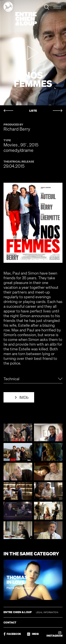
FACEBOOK (12, 634)
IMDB (33, 634)
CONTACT (10, 622)
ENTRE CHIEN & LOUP (18, 612)
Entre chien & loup (20, 14)
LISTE (33, 111)
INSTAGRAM (54, 634)
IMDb (24, 397)
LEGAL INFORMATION (47, 612)
